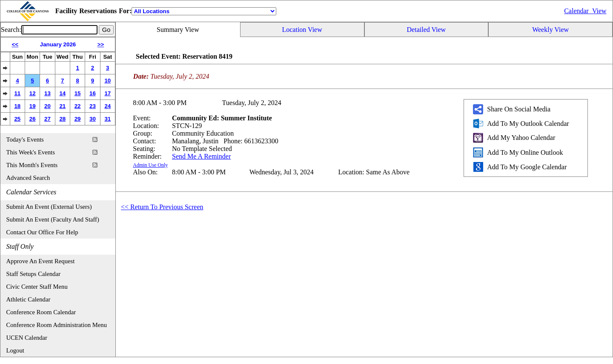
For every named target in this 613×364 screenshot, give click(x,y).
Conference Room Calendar (41, 312)
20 (47, 106)
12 (33, 93)
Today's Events (25, 139)
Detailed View (427, 30)
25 (17, 119)
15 (78, 93)
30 (93, 119)
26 (33, 119)
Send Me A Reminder (201, 156)
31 (107, 119)
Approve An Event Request (41, 261)
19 (33, 106)
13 (47, 93)
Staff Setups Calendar (34, 274)
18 (17, 106)
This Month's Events (32, 165)
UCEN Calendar (27, 338)
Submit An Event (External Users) (49, 207)
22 (78, 106)
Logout (15, 350)
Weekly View (550, 30)
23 (93, 106)
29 (78, 119)
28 (62, 119)
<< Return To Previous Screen (162, 207)
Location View (302, 30)
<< (15, 44)
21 (62, 106)
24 (107, 106)
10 (107, 81)
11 (17, 93)
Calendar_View (585, 11)
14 (62, 93)
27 (47, 119)
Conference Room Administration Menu (57, 325)
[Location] (204, 11)
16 (93, 93)
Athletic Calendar (29, 299)
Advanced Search (28, 178)
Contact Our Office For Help (42, 232)
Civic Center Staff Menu (37, 287)
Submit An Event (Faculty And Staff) (53, 219)
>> (101, 44)
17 (107, 93)
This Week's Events (31, 152)
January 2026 (58, 44)
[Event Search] (59, 30)
